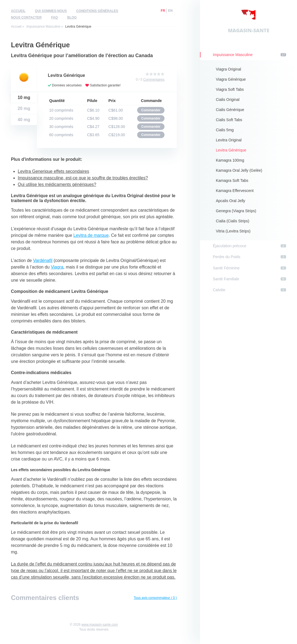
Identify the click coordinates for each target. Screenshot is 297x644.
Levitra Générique (231, 150)
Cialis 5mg (225, 130)
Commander (151, 110)
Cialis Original (228, 100)
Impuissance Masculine (43, 27)
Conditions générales (97, 11)
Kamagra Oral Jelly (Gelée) (239, 170)
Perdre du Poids (249, 257)
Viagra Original (228, 69)
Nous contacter (26, 18)
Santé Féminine (249, 268)
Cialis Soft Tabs (229, 120)
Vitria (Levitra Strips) (233, 231)
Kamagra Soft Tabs (232, 180)
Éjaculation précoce (249, 246)
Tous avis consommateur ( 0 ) (155, 598)
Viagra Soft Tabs (230, 89)
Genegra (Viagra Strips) (236, 211)
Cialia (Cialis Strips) (233, 221)
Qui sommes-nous (51, 11)
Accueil (18, 11)
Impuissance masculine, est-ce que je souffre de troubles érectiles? (83, 178)
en (170, 11)
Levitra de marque (91, 235)
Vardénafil (43, 260)
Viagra (57, 267)
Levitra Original (229, 140)
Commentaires (154, 80)
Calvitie (249, 290)
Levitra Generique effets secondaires (53, 171)
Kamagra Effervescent (235, 191)
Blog (72, 18)
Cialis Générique (230, 110)
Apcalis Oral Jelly (230, 201)
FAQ (55, 18)
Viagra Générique (231, 79)
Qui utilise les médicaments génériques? (57, 184)
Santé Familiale (249, 279)
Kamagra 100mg (230, 160)
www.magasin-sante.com (100, 625)
